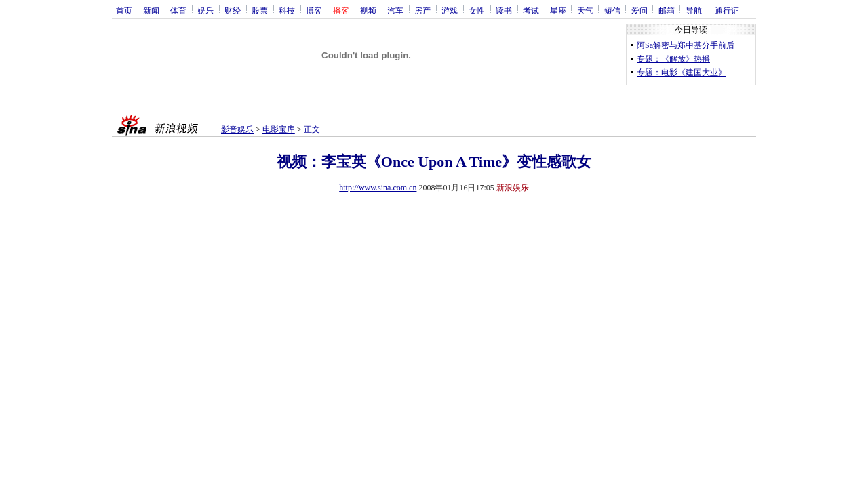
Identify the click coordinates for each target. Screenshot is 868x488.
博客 (314, 10)
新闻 (151, 10)
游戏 (450, 10)
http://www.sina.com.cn (378, 188)
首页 (124, 10)
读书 (504, 10)
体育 (178, 10)
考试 (531, 10)
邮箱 (667, 10)
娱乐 (205, 10)
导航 (694, 10)
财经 (233, 10)
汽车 (395, 10)
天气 (585, 10)
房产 (422, 10)
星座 (558, 10)
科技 (287, 10)
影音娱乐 (237, 129)
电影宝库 (279, 129)
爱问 (639, 10)
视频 (368, 10)
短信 (612, 10)
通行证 (727, 10)
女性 (477, 10)
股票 (260, 10)
